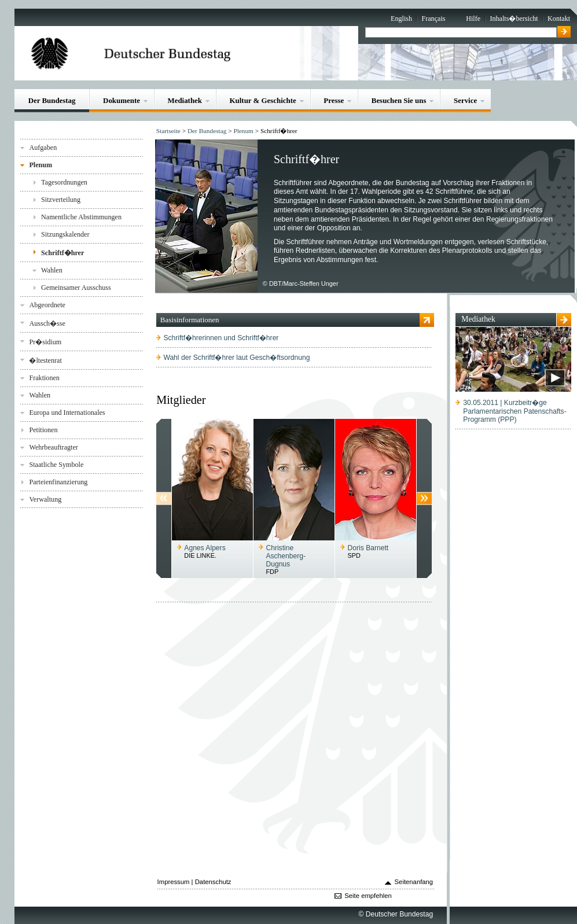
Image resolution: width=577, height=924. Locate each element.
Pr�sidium (45, 342)
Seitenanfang (414, 882)
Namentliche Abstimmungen (81, 217)
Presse (334, 100)
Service (465, 100)
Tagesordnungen (64, 182)
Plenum (41, 165)
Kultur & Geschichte (263, 100)
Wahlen (52, 270)
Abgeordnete (47, 305)
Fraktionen (44, 378)
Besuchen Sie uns (399, 100)
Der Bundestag (52, 100)
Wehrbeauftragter (53, 447)
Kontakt (559, 19)
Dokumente (122, 100)
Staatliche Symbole (56, 465)
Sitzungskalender (65, 234)
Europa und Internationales (67, 413)
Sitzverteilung (61, 200)
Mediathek (185, 100)
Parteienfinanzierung (58, 482)
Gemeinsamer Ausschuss (76, 288)
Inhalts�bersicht (514, 19)
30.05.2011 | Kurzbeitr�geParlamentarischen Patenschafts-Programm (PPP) (514, 411)
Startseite (168, 131)
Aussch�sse (47, 323)
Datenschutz (213, 882)
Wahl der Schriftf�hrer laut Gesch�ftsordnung (236, 358)
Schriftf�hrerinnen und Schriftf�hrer (221, 338)
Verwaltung (45, 499)
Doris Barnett (368, 548)
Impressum (174, 882)
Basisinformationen (190, 320)
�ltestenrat (45, 360)
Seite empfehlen (368, 896)
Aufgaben (43, 148)
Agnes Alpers (205, 548)
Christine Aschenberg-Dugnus (286, 556)
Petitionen (43, 430)
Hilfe (473, 19)
